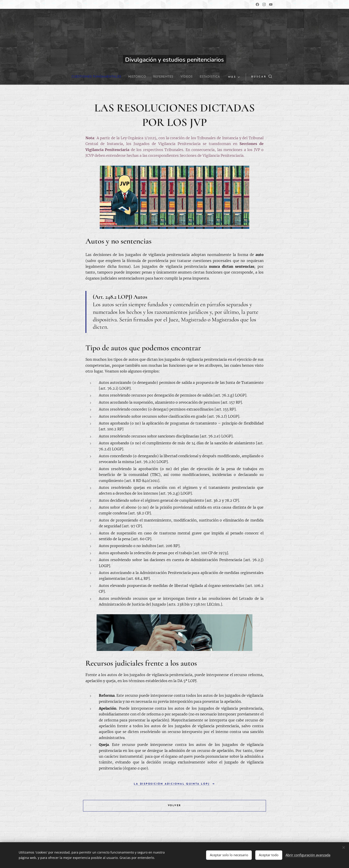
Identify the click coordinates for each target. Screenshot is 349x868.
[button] (259, 77)
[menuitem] (106, 77)
